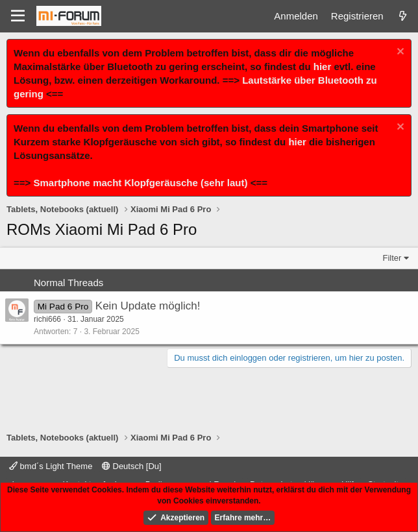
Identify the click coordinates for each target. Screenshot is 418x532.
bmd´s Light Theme (51, 466)
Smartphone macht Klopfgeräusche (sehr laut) (140, 183)
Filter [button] (392, 258)
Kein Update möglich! (148, 306)
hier (323, 66)
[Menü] (18, 16)
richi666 (47, 319)
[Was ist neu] (403, 16)
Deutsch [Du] (132, 466)
